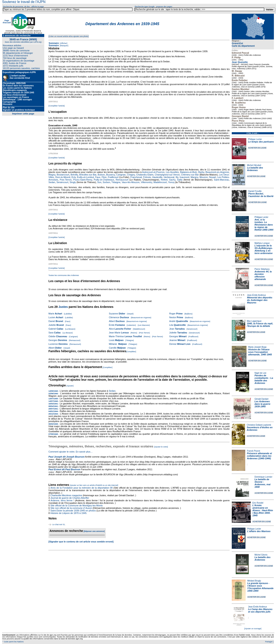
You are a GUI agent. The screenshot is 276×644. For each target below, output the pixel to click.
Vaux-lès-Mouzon (131, 182)
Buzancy (111, 175)
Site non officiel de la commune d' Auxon (71, 508)
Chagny (131, 175)
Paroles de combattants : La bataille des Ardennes (264, 379)
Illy (177, 177)
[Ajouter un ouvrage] (253, 629)
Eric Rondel (258, 503)
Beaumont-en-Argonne (217, 172)
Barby (201, 172)
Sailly (180, 180)
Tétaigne (116, 182)
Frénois (147, 177)
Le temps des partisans (261, 142)
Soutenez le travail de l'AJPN (24, 2)
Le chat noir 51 (59, 524)
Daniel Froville (255, 191)
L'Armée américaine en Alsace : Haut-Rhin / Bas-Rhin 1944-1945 (263, 510)
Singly (73, 182)
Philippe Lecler (255, 139)
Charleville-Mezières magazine (66, 495)
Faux (98, 177)
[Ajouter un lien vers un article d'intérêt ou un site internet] (94, 485)
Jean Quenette (240, 62)
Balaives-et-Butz (189, 172)
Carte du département (243, 46)
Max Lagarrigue (254, 321)
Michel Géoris (261, 555)
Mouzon (204, 177)
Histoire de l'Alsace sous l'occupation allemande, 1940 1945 (260, 352)
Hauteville (157, 177)
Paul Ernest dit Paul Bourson (64, 469)
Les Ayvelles (172, 172)
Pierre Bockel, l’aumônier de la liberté (261, 195)
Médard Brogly (254, 581)
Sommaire (54, 43)
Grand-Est (237, 43)
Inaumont (185, 177)
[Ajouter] (70, 386)
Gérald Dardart (261, 399)
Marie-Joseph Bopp (257, 347)
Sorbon (106, 182)
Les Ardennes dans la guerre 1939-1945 (262, 404)
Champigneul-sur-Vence (167, 175)
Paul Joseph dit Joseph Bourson (66, 457)
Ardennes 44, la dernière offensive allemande (263, 275)
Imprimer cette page (23, 114)
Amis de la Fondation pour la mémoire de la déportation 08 (81, 488)
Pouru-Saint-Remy (83, 180)
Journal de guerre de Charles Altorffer (70, 498)
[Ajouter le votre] (161, 447)
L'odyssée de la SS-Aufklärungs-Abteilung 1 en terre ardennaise (264, 249)
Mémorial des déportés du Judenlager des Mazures (260, 300)
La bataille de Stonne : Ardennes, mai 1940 (263, 483)
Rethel (164, 180)
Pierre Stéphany (262, 269)
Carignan (121, 175)
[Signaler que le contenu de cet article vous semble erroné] (81, 542)
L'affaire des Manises (259, 531)
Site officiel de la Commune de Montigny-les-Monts (76, 505)
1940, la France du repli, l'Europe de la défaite (260, 325)
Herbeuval (169, 177)
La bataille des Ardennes (255, 169)
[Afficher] (63, 43)
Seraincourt (62, 182)
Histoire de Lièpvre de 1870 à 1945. (69, 513)
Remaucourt (122, 180)
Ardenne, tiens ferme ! (62, 500)
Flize (104, 177)
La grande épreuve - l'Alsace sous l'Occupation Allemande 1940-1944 (260, 587)
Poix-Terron (66, 180)
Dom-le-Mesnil (63, 177)
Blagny (52, 175)
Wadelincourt (160, 182)
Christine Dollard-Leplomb (259, 425)
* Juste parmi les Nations (13, 642)
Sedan (52, 182)
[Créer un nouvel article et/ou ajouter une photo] (69, 36)
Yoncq (171, 182)
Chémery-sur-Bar (190, 175)
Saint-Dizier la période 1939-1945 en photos (73, 511)
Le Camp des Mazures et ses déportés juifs (260, 610)
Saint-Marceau (221, 180)
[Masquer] (64, 46)
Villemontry (147, 182)
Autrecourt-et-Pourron (153, 172)
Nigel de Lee (260, 373)
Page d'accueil (7, 22)
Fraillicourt (113, 177)
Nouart (212, 177)
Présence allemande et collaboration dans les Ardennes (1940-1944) (259, 456)
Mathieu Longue (262, 243)
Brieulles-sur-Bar (88, 175)
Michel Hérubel (254, 165)
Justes (63, 307)
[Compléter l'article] (57, 106)
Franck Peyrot (253, 451)
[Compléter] (131, 352)
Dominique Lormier (263, 477)
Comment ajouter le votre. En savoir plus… (71, 452)
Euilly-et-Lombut (85, 177)
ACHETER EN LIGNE (257, 148)
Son (99, 182)
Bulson (101, 175)
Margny (194, 177)
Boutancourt (63, 175)
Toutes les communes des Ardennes (64, 275)
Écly (74, 177)
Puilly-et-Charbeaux (104, 180)
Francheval (136, 177)
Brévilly (74, 175)
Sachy (172, 180)
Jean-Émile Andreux (257, 295)
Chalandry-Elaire (145, 175)
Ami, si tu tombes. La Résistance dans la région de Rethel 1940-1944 (264, 225)
